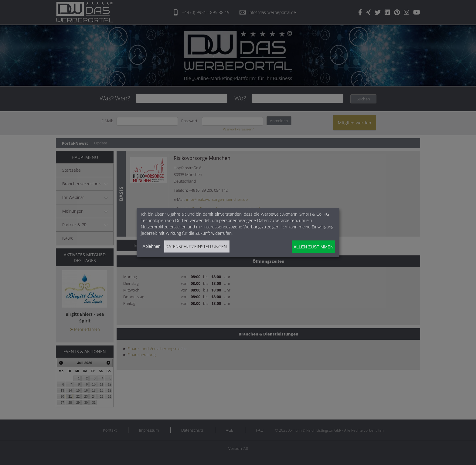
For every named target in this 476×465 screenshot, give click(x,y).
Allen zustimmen (313, 247)
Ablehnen (152, 246)
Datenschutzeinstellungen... (197, 246)
